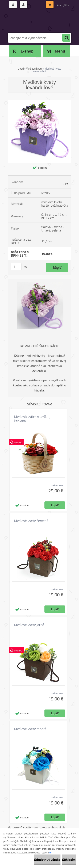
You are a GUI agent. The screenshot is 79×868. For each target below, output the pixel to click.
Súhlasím (69, 860)
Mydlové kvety (34, 69)
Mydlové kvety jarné (29, 625)
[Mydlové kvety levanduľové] (40, 102)
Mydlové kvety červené (31, 521)
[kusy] (16, 267)
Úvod (21, 69)
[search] (66, 38)
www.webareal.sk (52, 827)
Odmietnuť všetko (47, 860)
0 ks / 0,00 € (62, 5)
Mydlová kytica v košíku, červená (32, 419)
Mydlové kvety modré (30, 729)
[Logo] (37, 21)
